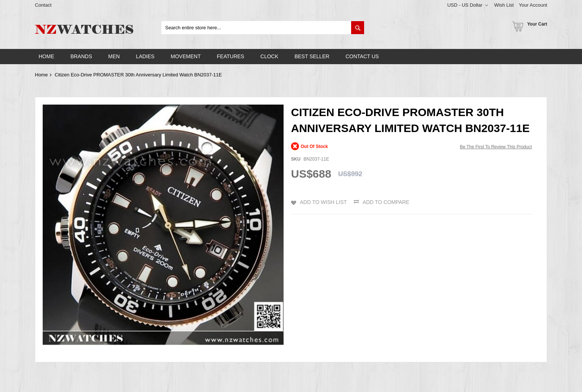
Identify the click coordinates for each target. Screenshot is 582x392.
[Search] (358, 28)
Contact (43, 5)
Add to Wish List (323, 202)
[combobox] (263, 28)
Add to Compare (386, 202)
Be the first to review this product (496, 147)
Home (41, 75)
